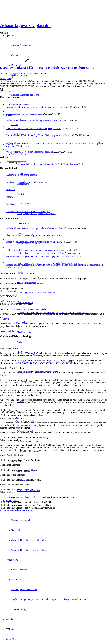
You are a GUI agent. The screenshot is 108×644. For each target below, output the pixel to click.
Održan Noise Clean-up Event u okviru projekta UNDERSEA (33, 120)
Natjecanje (16, 530)
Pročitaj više (7, 79)
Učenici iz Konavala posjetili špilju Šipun (24, 114)
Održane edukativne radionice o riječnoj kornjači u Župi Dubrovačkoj (37, 107)
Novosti (16, 73)
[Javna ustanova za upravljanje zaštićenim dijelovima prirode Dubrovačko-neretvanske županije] (21, 13)
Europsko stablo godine (22, 520)
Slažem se (15, 331)
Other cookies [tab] (6, 492)
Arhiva (3, 163)
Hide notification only (24, 510)
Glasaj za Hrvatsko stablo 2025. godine (29, 540)
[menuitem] (62, 164)
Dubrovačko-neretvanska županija (19, 175)
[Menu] (11, 639)
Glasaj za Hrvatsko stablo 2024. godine (29, 550)
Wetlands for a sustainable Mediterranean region (25, 212)
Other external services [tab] (10, 440)
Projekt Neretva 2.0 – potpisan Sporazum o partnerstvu (30, 152)
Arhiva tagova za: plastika (25, 25)
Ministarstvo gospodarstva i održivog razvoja (24, 182)
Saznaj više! (5, 331)
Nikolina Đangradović (37, 73)
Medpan (7, 204)
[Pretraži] (11, 629)
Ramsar (7, 197)
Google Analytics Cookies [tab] (12, 418)
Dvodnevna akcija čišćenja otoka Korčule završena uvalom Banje (47, 68)
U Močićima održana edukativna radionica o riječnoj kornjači (33, 129)
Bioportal (7, 189)
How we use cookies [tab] (9, 348)
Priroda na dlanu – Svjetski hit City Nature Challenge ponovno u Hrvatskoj (39, 135)
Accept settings (7, 510)
